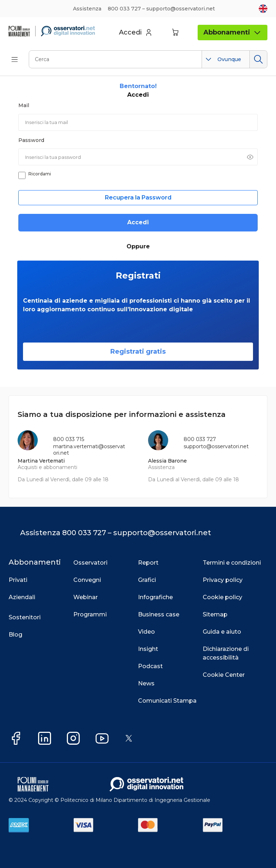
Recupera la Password (138, 198)
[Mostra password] (250, 157)
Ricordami (40, 174)
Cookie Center (224, 675)
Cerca (258, 59)
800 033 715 (69, 439)
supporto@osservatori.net (216, 446)
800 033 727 (200, 439)
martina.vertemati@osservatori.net (89, 450)
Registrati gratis (138, 352)
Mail (24, 105)
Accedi (138, 222)
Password (31, 140)
